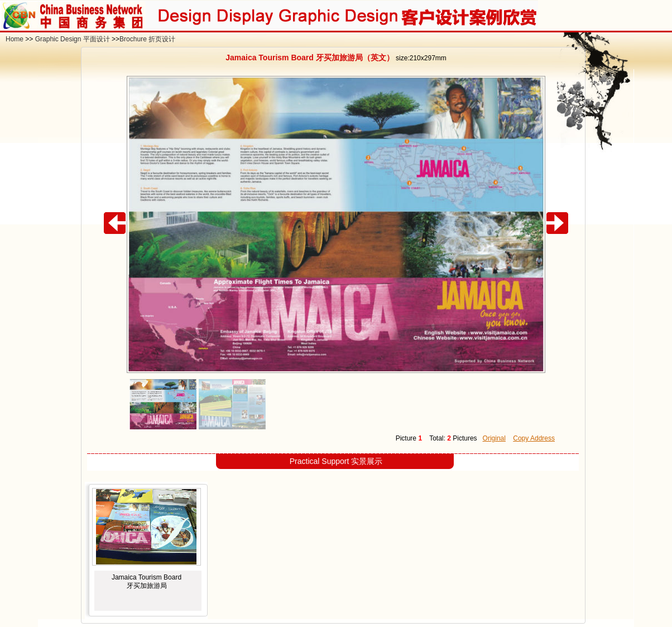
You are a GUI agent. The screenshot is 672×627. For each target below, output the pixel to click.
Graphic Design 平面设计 (73, 39)
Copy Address (534, 438)
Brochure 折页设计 (147, 39)
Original (494, 438)
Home (15, 39)
